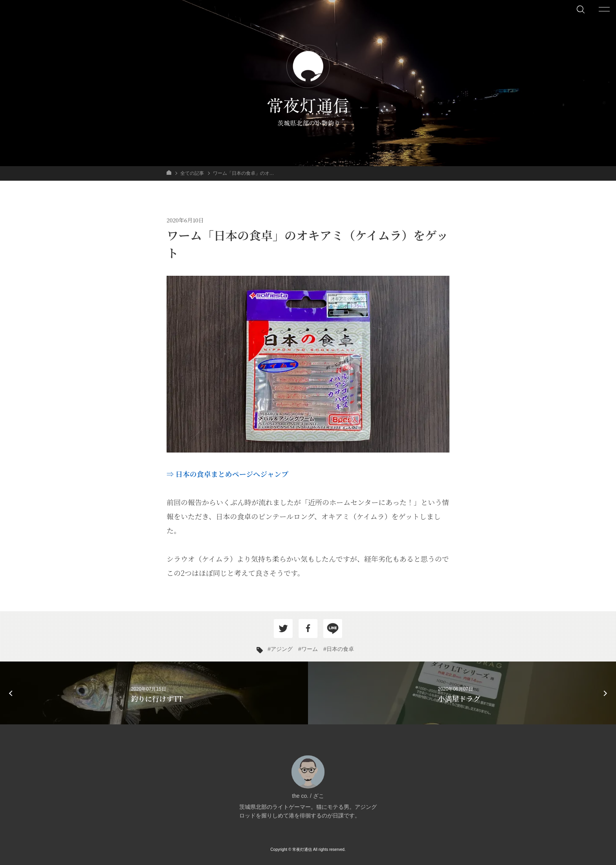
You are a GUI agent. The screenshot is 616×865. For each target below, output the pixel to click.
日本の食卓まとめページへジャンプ (232, 474)
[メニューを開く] (604, 9)
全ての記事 (192, 173)
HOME (169, 172)
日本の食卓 (340, 649)
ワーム (310, 649)
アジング (282, 649)
